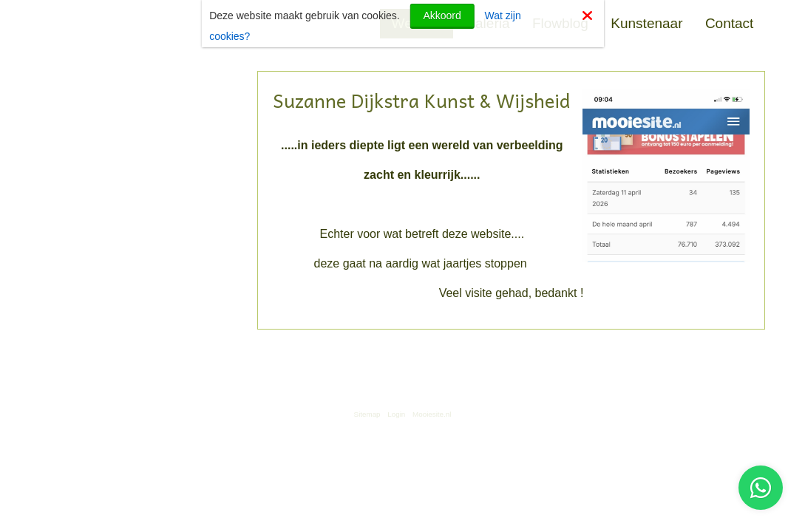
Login (396, 414)
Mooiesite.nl (432, 414)
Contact (729, 23)
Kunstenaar (646, 23)
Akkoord (442, 16)
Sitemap (367, 414)
